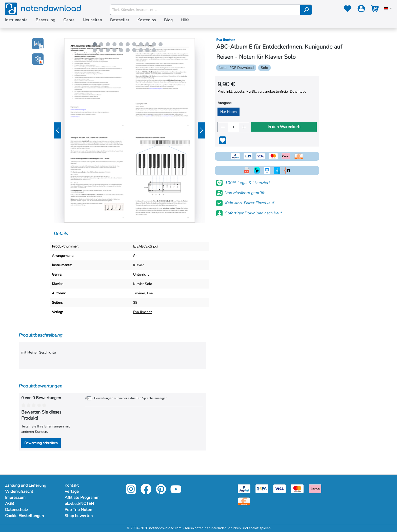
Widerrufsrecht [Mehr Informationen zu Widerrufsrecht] (19, 492)
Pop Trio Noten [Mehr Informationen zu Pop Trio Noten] (78, 510)
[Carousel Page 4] (114, 44)
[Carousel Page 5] (121, 44)
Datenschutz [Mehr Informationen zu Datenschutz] (16, 510)
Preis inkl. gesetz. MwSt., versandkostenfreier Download (262, 91)
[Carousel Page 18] (134, 50)
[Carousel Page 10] (154, 44)
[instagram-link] (132, 493)
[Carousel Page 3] (108, 44)
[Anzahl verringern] (223, 127)
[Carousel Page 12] (95, 50)
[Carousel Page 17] (128, 50)
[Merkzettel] (348, 10)
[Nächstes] (202, 130)
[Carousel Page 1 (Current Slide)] (95, 44)
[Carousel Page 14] (108, 50)
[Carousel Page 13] (101, 50)
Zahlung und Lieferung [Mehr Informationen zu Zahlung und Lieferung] (26, 485)
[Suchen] (306, 10)
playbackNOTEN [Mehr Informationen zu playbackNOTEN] (79, 504)
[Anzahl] (233, 127)
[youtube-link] (176, 493)
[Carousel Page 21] (154, 50)
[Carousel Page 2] (101, 44)
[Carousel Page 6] (128, 44)
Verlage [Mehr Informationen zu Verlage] (72, 492)
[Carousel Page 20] (147, 50)
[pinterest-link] (161, 493)
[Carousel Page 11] (161, 44)
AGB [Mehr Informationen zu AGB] (9, 504)
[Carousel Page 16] (121, 50)
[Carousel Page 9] (147, 44)
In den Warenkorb (284, 127)
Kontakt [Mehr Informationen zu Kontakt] (72, 485)
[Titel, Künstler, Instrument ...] (205, 10)
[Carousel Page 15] (114, 50)
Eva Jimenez (143, 312)
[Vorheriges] (57, 130)
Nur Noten (229, 112)
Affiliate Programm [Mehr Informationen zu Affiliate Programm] (82, 498)
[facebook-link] (146, 493)
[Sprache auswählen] (388, 9)
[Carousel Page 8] (141, 44)
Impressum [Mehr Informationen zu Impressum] (15, 498)
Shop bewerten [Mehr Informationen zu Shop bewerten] (79, 516)
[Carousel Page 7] (134, 44)
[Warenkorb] (375, 10)
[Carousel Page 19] (141, 50)
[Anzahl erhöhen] (244, 127)
